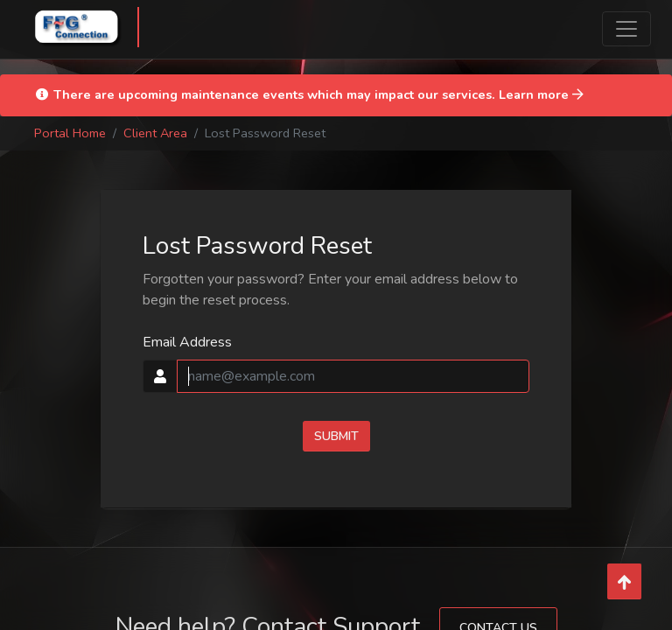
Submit (336, 436)
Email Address (187, 342)
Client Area (155, 133)
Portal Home (70, 133)
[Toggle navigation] (626, 29)
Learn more (541, 94)
